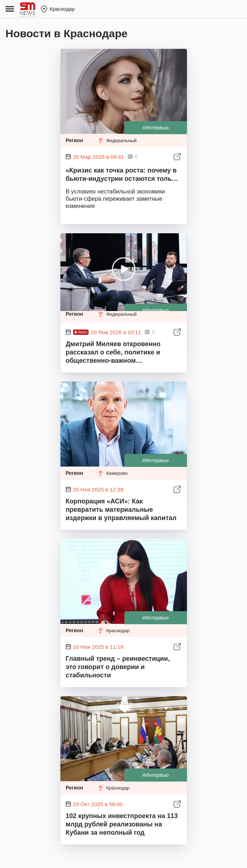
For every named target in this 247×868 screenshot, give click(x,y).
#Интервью (156, 128)
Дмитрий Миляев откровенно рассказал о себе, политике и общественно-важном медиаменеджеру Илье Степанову (121, 353)
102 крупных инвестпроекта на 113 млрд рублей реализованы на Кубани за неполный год (122, 824)
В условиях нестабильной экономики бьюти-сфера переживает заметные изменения (115, 199)
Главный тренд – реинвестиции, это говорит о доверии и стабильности (118, 667)
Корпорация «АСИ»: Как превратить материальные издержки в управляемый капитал (121, 510)
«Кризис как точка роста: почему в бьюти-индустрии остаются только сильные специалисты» (122, 176)
